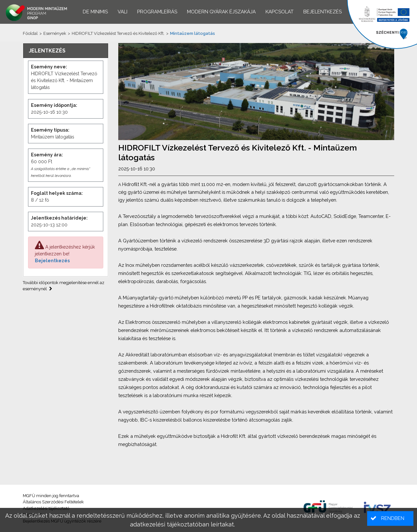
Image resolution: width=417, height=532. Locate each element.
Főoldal (30, 33)
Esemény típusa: (50, 130)
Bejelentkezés (52, 261)
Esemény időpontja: (54, 105)
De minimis (95, 12)
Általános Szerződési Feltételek (53, 502)
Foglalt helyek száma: (57, 193)
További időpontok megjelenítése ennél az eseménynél (64, 286)
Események (55, 33)
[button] (390, 518)
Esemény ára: (47, 155)
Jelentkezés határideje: (59, 218)
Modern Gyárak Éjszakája (221, 12)
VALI (122, 12)
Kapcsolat (280, 12)
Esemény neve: (49, 67)
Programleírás (157, 12)
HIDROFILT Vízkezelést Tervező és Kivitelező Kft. (118, 33)
